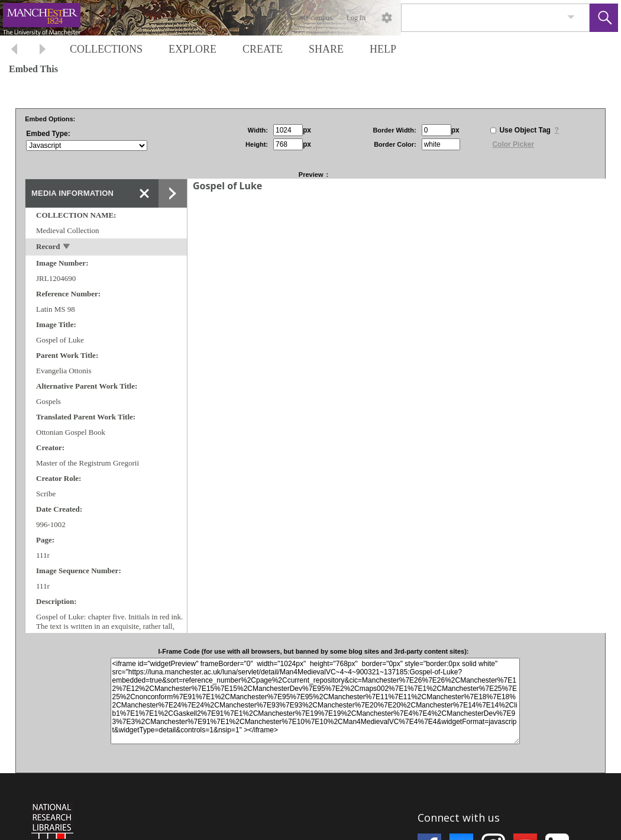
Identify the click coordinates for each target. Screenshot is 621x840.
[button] (604, 18)
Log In (356, 18)
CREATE (263, 49)
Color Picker (513, 144)
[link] (571, 17)
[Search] (481, 18)
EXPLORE (193, 49)
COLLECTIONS (106, 49)
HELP (383, 49)
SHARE (326, 49)
